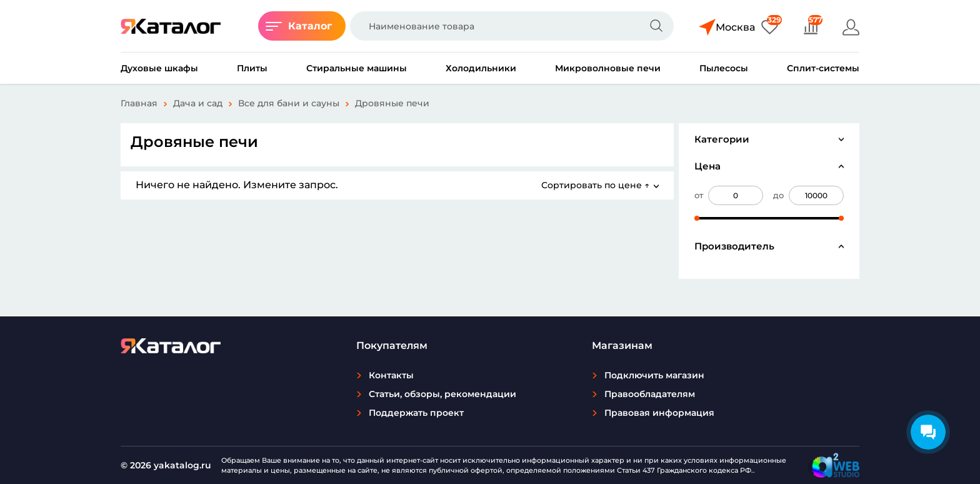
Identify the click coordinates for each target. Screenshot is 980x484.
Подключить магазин (654, 375)
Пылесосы (724, 68)
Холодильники (481, 68)
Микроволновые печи (608, 68)
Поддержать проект (416, 413)
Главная (139, 103)
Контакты (391, 375)
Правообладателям (650, 394)
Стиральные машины (357, 68)
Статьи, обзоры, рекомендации (442, 394)
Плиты (252, 68)
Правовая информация (659, 413)
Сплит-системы (823, 68)
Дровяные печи (392, 103)
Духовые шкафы (159, 68)
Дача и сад (198, 103)
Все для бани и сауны (289, 103)
